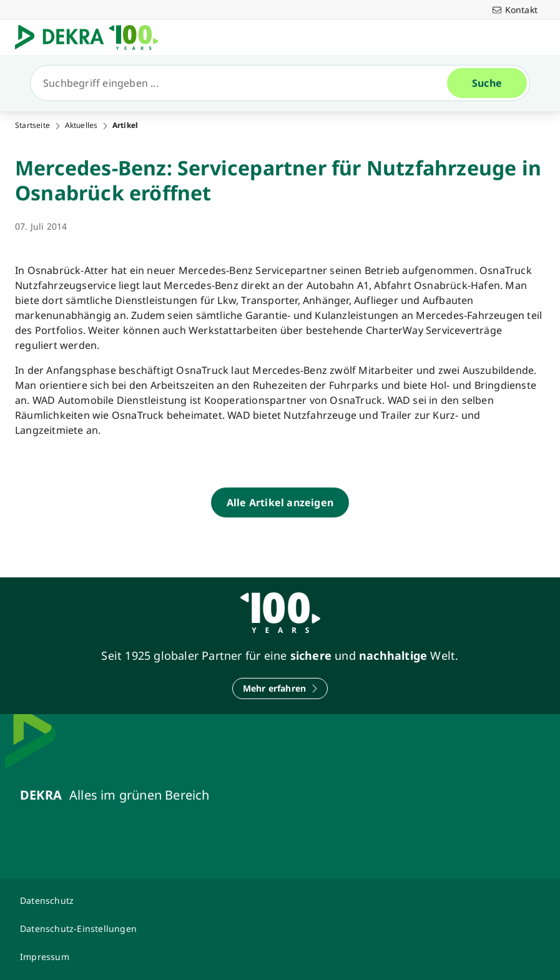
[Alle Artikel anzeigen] (280, 502)
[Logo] (92, 37)
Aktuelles (81, 125)
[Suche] (244, 83)
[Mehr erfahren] (280, 688)
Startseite (32, 125)
